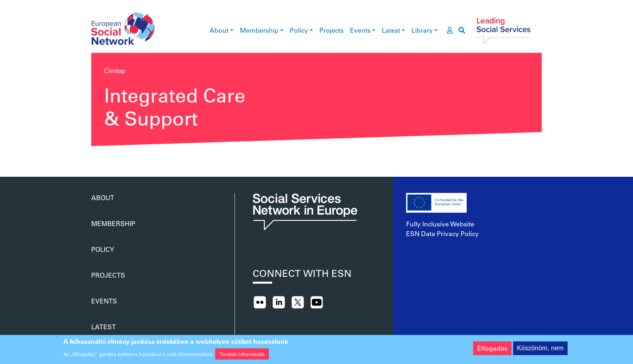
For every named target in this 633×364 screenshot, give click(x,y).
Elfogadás (492, 350)
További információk (242, 356)
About (219, 30)
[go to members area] (450, 30)
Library (422, 30)
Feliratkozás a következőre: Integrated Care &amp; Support (94, 157)
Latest (391, 30)
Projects (331, 30)
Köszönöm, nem (541, 350)
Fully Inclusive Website (440, 224)
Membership (259, 30)
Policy (299, 30)
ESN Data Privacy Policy (442, 233)
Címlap (115, 70)
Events (360, 30)
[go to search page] (462, 30)
